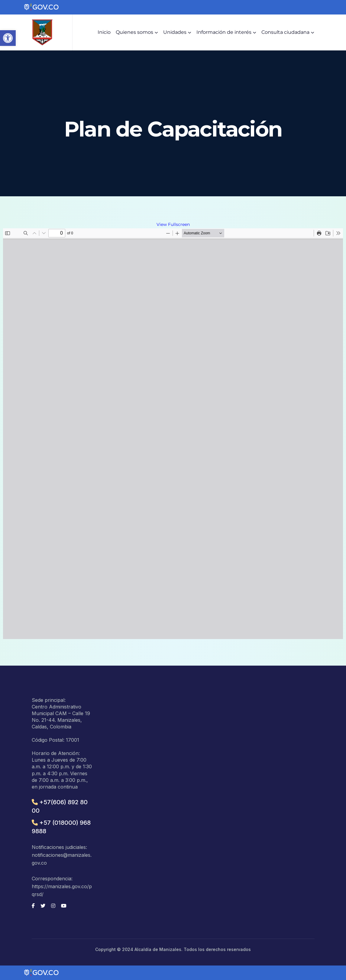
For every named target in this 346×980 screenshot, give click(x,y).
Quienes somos (134, 32)
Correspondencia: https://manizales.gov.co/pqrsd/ (62, 886)
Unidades (175, 32)
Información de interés (224, 32)
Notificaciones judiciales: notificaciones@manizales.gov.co (62, 855)
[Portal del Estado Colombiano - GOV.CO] (42, 7)
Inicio (104, 32)
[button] (8, 38)
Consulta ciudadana (285, 32)
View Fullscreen (173, 224)
